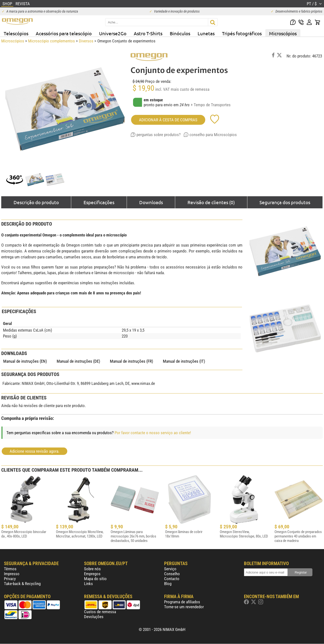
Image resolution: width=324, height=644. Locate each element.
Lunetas (206, 33)
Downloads (151, 202)
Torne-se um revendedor (184, 607)
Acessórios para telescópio (64, 33)
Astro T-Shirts (148, 33)
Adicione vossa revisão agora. (34, 451)
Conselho (172, 574)
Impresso (12, 574)
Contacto (172, 579)
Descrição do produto (36, 202)
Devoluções (94, 617)
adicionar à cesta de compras (168, 120)
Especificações (99, 202)
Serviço (170, 569)
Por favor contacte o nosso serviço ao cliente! (153, 433)
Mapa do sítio (95, 579)
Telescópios (16, 33)
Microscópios (283, 33)
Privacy (10, 579)
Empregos (92, 574)
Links (88, 584)
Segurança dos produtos (285, 202)
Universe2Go (113, 33)
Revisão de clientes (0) (211, 202)
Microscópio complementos (51, 41)
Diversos (86, 41)
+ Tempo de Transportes (211, 105)
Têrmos (10, 569)
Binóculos (180, 33)
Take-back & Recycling (22, 584)
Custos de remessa (100, 612)
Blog (168, 584)
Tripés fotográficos (242, 33)
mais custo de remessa (190, 89)
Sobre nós (92, 569)
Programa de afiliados (182, 602)
